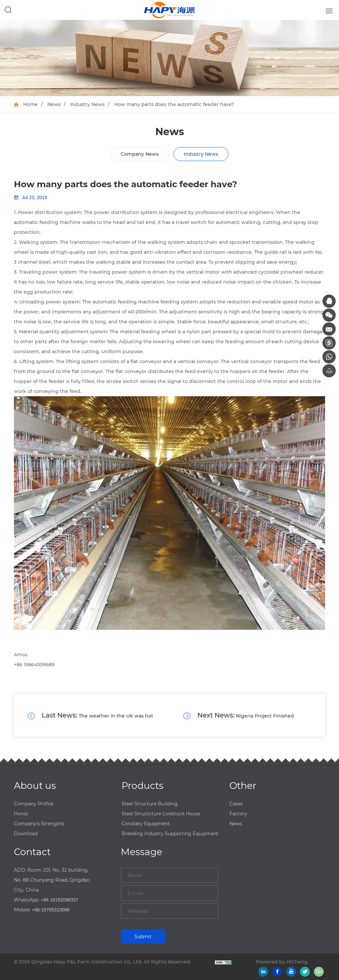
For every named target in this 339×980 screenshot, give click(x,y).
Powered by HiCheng (282, 962)
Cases (236, 804)
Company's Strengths (39, 824)
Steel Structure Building (150, 804)
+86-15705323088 (51, 910)
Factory (238, 814)
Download (26, 834)
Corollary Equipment (146, 824)
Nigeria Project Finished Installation (238, 723)
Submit (143, 937)
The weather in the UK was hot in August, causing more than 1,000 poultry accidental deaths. (91, 723)
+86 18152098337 (59, 900)
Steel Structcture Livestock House (161, 814)
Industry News (87, 104)
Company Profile (34, 804)
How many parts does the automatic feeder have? (174, 104)
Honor (21, 814)
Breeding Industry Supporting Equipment (170, 834)
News (54, 104)
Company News (140, 154)
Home (30, 104)
